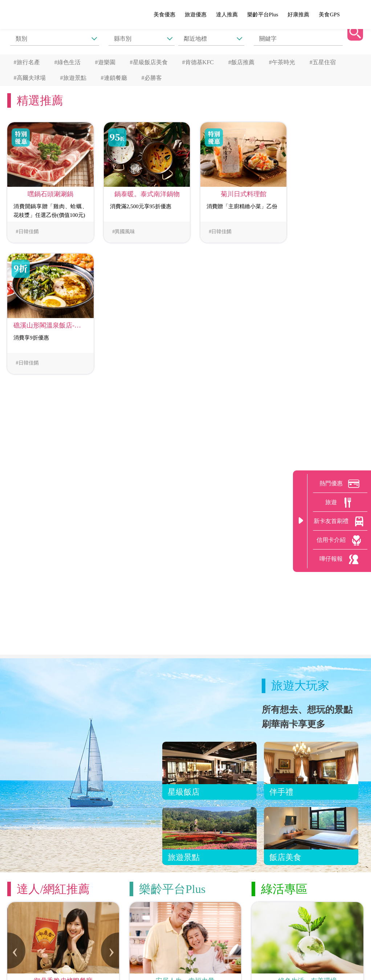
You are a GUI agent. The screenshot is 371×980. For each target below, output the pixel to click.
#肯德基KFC (198, 61)
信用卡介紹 (340, 540)
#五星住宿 (323, 61)
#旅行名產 (27, 61)
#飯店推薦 (241, 61)
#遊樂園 (105, 61)
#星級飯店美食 (149, 61)
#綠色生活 (68, 61)
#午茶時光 (282, 61)
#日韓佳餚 (26, 228)
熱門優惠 (340, 484)
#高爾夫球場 (30, 76)
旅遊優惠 (196, 15)
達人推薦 (227, 15)
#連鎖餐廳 (114, 76)
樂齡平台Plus (263, 15)
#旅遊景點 (73, 76)
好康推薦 (298, 15)
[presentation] (16, 808)
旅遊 (340, 503)
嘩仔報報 (340, 559)
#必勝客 (152, 76)
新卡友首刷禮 (340, 522)
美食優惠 (164, 15)
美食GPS (329, 15)
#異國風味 (117, 228)
